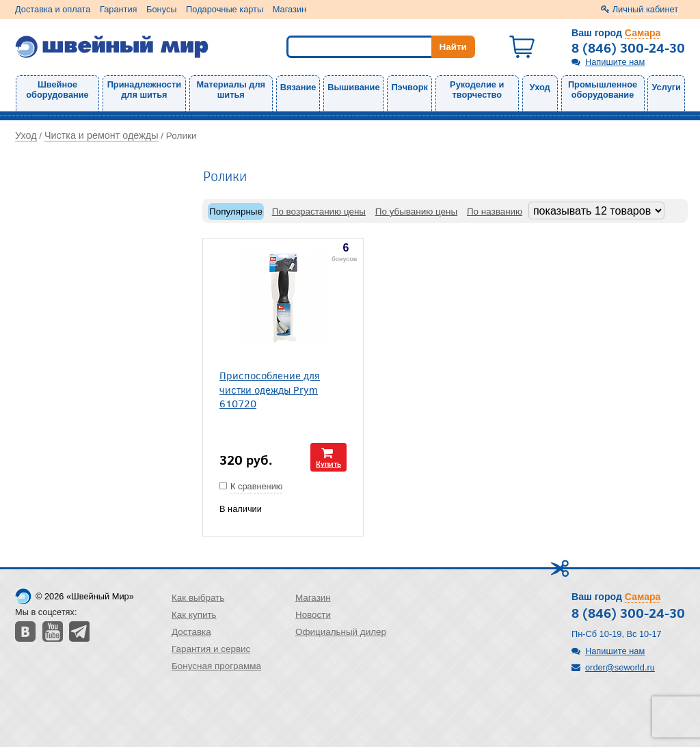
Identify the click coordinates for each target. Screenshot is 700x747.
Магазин (290, 9)
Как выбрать (198, 598)
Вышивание (353, 87)
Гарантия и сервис (211, 649)
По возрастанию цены (319, 212)
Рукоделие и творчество (477, 90)
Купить (328, 464)
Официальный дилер (341, 632)
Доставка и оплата (53, 9)
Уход (540, 87)
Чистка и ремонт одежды (102, 135)
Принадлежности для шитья (144, 90)
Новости (313, 615)
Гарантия (119, 9)
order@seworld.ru (620, 667)
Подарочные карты (225, 9)
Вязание (298, 87)
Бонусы (161, 9)
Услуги (666, 87)
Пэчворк (409, 87)
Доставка (191, 632)
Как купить (194, 615)
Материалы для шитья (231, 90)
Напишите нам (615, 62)
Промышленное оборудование (603, 90)
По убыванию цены (416, 212)
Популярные (236, 212)
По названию (495, 212)
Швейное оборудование (57, 90)
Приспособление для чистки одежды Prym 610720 (270, 389)
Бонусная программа (216, 666)
